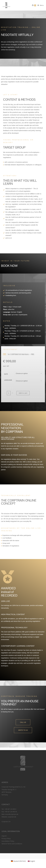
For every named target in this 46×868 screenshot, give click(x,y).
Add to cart (23, 393)
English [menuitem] (33, 861)
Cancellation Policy (8, 841)
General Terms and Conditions (12, 844)
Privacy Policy (6, 838)
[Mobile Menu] (40, 5)
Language (8, 380)
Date (6, 374)
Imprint (4, 836)
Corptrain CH (6, 822)
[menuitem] (18, 861)
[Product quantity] (9, 393)
